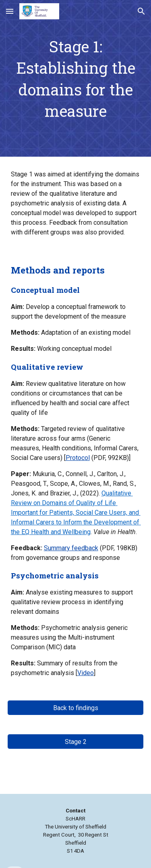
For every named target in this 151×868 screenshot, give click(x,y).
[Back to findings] (76, 708)
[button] (10, 11)
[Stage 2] (76, 742)
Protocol (78, 458)
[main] (76, 78)
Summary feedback (71, 548)
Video (86, 673)
